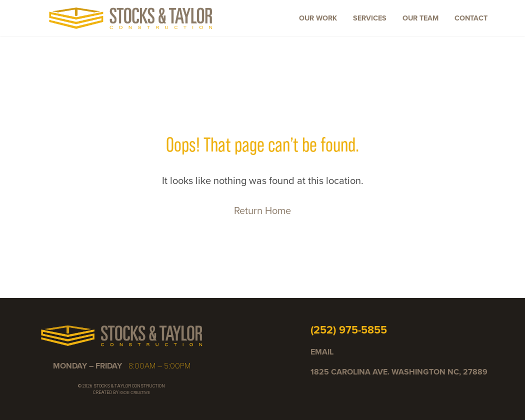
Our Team (420, 18)
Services (370, 18)
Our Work (318, 18)
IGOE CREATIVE (135, 392)
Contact (471, 18)
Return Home (262, 210)
